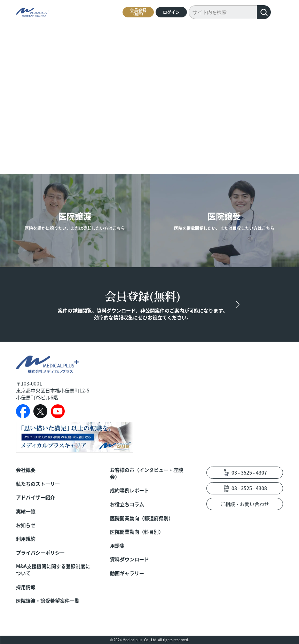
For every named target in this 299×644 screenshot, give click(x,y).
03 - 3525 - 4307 (249, 472)
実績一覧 (26, 511)
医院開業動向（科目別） (137, 532)
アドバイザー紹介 (36, 497)
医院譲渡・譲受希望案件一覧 (48, 601)
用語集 (117, 546)
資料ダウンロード (129, 559)
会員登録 (138, 12)
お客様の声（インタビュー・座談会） (147, 473)
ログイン (171, 12)
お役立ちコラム (127, 504)
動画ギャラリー (127, 573)
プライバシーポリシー (40, 553)
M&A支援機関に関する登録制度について (53, 570)
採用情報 (26, 587)
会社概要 (26, 470)
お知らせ (26, 525)
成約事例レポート (129, 490)
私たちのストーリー (38, 484)
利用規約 (26, 539)
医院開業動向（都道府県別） (142, 518)
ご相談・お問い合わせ (245, 504)
